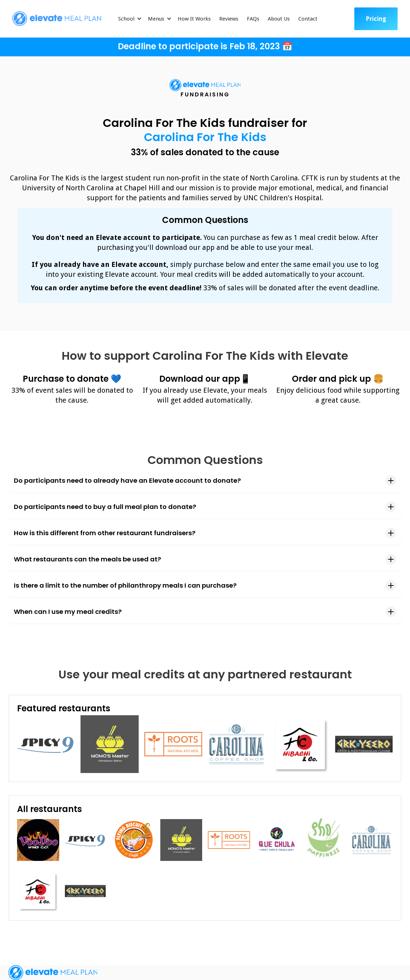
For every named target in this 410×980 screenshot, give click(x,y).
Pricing (376, 19)
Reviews (229, 19)
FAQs (253, 19)
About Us (279, 19)
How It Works (194, 19)
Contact (308, 19)
